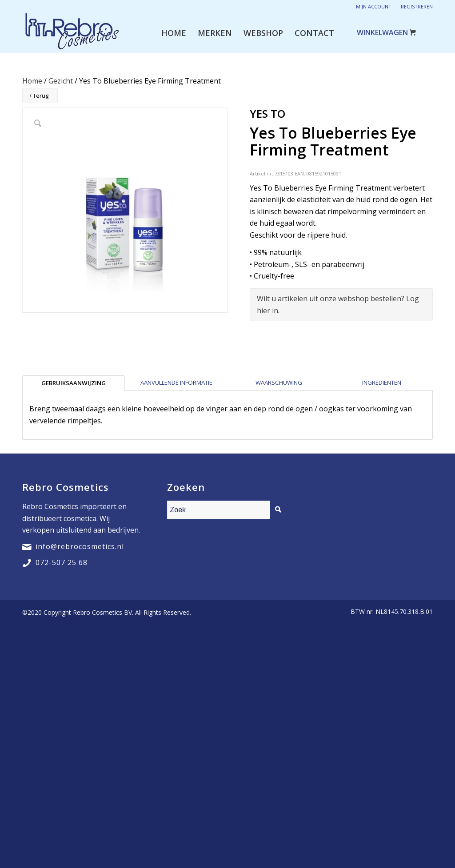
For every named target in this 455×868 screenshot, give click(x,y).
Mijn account (374, 6)
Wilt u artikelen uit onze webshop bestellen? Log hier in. (338, 304)
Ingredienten (382, 382)
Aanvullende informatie (176, 382)
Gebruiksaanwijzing (74, 383)
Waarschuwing (279, 382)
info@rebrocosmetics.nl (80, 546)
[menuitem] (174, 33)
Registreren (417, 6)
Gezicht (61, 81)
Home (32, 81)
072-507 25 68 (62, 562)
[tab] (74, 383)
